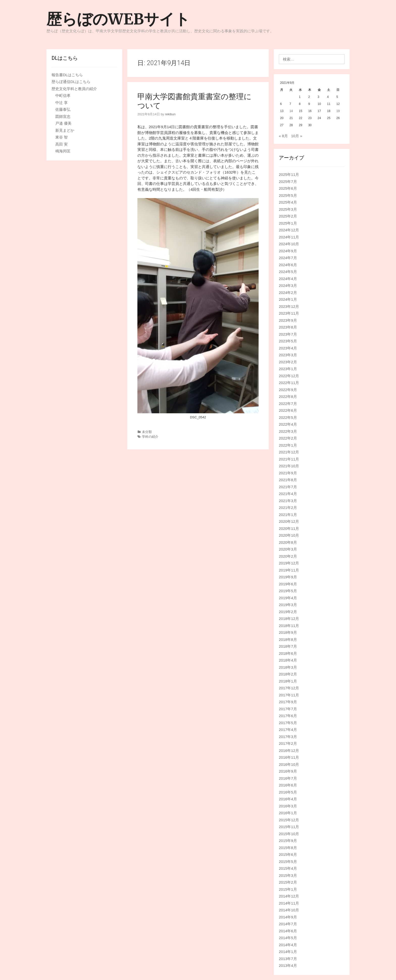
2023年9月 (288, 320)
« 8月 (283, 136)
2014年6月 (288, 931)
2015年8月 (288, 848)
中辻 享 (61, 103)
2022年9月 (288, 390)
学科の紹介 (150, 437)
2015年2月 (288, 882)
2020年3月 (288, 549)
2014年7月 (288, 924)
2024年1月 (288, 299)
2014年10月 (289, 910)
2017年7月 (288, 709)
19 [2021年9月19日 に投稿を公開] (338, 111)
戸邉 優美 (63, 123)
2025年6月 (288, 188)
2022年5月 (288, 417)
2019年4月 (288, 598)
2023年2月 (288, 362)
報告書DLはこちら (67, 75)
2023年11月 (289, 313)
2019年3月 (288, 605)
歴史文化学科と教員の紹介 (74, 89)
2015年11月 (289, 827)
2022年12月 (289, 376)
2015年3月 (288, 875)
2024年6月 (288, 265)
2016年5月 (288, 792)
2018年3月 (288, 667)
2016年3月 (288, 806)
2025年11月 (289, 174)
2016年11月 (289, 757)
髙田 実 (61, 144)
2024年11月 (289, 237)
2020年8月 (288, 542)
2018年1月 (288, 681)
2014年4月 (288, 945)
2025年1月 (288, 223)
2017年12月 (289, 688)
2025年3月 (288, 209)
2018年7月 (288, 646)
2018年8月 (288, 639)
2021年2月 (288, 508)
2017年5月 (288, 723)
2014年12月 (289, 896)
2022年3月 (288, 431)
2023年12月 (289, 306)
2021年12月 (289, 452)
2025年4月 (288, 202)
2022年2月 (288, 438)
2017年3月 (288, 737)
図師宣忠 (63, 116)
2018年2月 (288, 674)
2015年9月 (288, 841)
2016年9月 (288, 771)
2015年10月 (289, 834)
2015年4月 (288, 868)
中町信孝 (63, 96)
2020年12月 (289, 521)
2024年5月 (288, 272)
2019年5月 (288, 591)
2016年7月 (288, 778)
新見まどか (65, 130)
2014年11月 (289, 903)
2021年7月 (288, 487)
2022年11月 (289, 383)
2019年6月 (288, 584)
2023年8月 (288, 327)
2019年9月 (288, 577)
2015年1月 (288, 889)
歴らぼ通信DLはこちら (71, 82)
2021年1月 (288, 515)
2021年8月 (288, 480)
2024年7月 (288, 258)
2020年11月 (289, 528)
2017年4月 (288, 730)
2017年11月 (289, 695)
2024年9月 (288, 251)
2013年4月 (288, 965)
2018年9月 (288, 632)
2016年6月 (288, 785)
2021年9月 (288, 473)
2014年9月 (288, 917)
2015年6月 (288, 854)
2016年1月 (288, 813)
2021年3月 (288, 501)
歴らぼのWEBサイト (118, 19)
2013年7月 (288, 959)
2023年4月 (288, 348)
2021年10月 (289, 466)
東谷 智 (61, 137)
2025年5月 (288, 195)
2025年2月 (288, 216)
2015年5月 (288, 862)
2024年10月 (289, 244)
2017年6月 (288, 716)
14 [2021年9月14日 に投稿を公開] (291, 111)
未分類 (147, 432)
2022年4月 (288, 424)
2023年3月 (288, 355)
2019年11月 (289, 570)
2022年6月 (288, 410)
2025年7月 (288, 182)
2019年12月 (289, 563)
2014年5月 (288, 938)
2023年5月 (288, 341)
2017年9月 (288, 702)
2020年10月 (289, 535)
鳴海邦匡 (63, 151)
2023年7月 (288, 334)
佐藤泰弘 (63, 109)
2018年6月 (288, 653)
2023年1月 (288, 369)
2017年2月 (288, 743)
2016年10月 (289, 764)
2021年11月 (289, 459)
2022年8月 (288, 397)
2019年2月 (288, 612)
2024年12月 (289, 230)
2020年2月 (288, 556)
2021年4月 (288, 494)
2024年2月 (288, 293)
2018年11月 (289, 626)
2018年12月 (289, 619)
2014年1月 (288, 952)
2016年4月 (288, 799)
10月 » (296, 136)
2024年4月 (288, 279)
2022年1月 (288, 445)
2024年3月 (288, 285)
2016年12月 (289, 751)
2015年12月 (289, 820)
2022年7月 (288, 404)
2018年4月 (288, 660)
